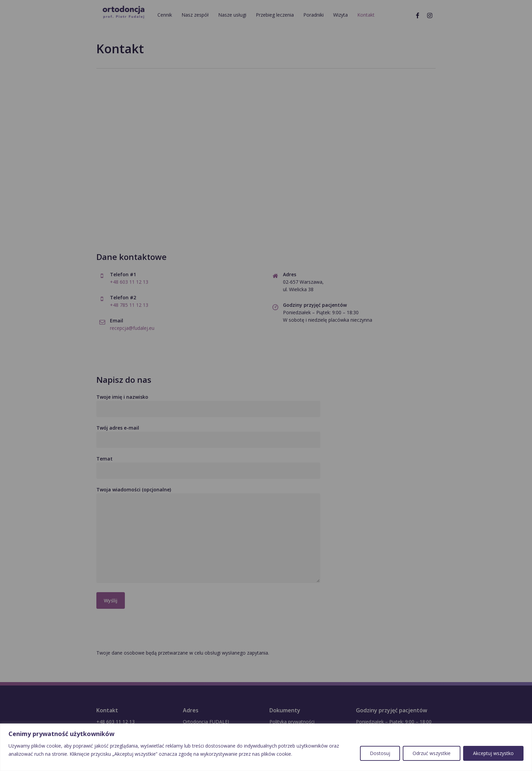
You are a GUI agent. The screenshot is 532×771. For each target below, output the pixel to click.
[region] (266, 747)
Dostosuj (380, 753)
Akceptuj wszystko (493, 753)
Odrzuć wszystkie (432, 753)
